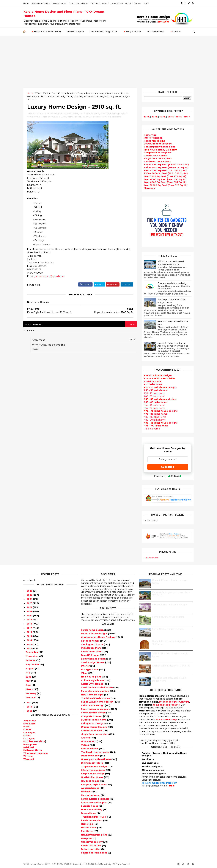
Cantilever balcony (92, 842)
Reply (35, 349)
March (29, 689)
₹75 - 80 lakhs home (156, 414)
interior (86, 666)
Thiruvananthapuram (35, 753)
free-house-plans (91, 677)
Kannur (28, 730)
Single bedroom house (94, 853)
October (31, 660)
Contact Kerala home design (172, 283)
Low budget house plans (158, 144)
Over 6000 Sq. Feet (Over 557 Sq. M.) (165, 182)
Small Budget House (93, 662)
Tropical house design (94, 767)
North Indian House (93, 777)
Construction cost (92, 731)
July (28, 673)
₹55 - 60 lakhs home (156, 402)
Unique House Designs (94, 727)
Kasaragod (29, 733)
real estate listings (167, 720)
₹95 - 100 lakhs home (156, 426)
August (30, 669)
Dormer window (91, 756)
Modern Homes (59, 3)
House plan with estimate (96, 759)
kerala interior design (94, 713)
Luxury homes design (56, 96)
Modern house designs (95, 634)
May (28, 681)
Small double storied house (97, 687)
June (29, 677)
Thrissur (28, 756)
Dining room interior (93, 763)
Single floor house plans (158, 159)
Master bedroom (91, 795)
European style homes (94, 785)
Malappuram (30, 744)
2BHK (155, 117)
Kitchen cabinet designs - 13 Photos (171, 666)
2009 (30, 711)
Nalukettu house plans (94, 835)
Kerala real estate (92, 846)
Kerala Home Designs (41, 3)
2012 (29, 649)
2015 (29, 636)
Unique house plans (155, 156)
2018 (29, 624)
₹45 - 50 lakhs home (155, 396)
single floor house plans (95, 734)
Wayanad (29, 759)
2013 (29, 644)
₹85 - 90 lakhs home (155, 420)
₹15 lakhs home (153, 381)
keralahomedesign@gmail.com (159, 783)
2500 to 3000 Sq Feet (46, 93)
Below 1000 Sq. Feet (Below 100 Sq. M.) (166, 165)
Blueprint (87, 838)
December (32, 652)
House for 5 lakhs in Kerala (171, 343)
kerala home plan (36, 96)
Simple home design (93, 774)
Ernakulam (29, 724)
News (146, 3)
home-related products (166, 705)
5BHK (179, 117)
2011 (29, 703)
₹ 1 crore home (152, 429)
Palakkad (29, 747)
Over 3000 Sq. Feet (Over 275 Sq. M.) (165, 176)
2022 (29, 607)
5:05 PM (132, 340)
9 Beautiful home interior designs (170, 605)
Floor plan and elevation (95, 691)
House (155, 141)
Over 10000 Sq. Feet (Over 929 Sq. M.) (166, 185)
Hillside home (89, 828)
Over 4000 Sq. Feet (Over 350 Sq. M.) (165, 179)
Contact (137, 3)
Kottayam (29, 738)
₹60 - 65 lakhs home (155, 405)
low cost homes (90, 781)
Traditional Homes (99, 3)
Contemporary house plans (160, 147)
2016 (29, 632)
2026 (30, 591)
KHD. (85, 864)
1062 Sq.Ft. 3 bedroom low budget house (171, 301)
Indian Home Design (75, 93)
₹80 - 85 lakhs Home (155, 417)
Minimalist (87, 792)
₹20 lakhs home (153, 384)
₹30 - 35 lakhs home (155, 390)
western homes (90, 788)
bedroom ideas (90, 749)
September (32, 665)
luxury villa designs (77, 96)
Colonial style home (93, 680)
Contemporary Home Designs (98, 637)
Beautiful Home (90, 655)
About (128, 3)
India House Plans (92, 648)
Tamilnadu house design (96, 752)
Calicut (41, 741)
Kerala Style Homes (92, 684)
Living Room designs (93, 723)
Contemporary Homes (79, 3)
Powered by (168, 476)
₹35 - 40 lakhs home (155, 393)
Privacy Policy (151, 558)
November (32, 656)
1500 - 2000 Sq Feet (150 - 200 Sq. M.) (165, 170)
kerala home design (96, 93)
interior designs (168, 702)
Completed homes (92, 716)
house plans (158, 153)
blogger (131, 324)
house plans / (161, 150)
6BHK (187, 117)
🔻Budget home (132, 32)
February (31, 693)
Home (26, 3)
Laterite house (90, 806)
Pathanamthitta (33, 750)
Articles (86, 738)
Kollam (27, 735)
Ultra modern (89, 741)
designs (153, 138)
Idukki (27, 727)
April (29, 685)
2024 (30, 599)
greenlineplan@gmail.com (49, 276)
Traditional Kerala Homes (96, 698)
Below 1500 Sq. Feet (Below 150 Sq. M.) (166, 167)
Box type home (90, 669)
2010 (29, 707)
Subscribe (168, 467)
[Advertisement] (108, 65)
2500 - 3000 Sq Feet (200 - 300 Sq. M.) (166, 173)
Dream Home (89, 813)
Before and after (91, 849)
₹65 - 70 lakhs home (155, 408)
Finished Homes (156, 32)
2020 (30, 616)
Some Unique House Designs (168, 629)
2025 (29, 595)
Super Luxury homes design (97, 702)
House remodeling (92, 810)
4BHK (61, 93)
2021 (29, 611)
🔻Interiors (175, 32)
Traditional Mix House (94, 817)
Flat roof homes (91, 641)
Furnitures (87, 831)
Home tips (87, 824)
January (30, 697)
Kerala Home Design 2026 (103, 32)
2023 (29, 603)
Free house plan (75, 32)
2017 (29, 628)
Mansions (149, 188)
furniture (184, 702)
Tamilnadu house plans (157, 162)
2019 (29, 620)
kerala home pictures (118, 93)
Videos (85, 745)
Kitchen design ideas (94, 770)
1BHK (147, 117)
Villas (84, 673)
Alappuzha (30, 721)
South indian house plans (96, 709)
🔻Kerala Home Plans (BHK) (46, 32)
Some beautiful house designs (168, 617)
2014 (29, 640)
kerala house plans (92, 820)
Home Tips (150, 135)
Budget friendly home (94, 720)
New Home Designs (97, 96)
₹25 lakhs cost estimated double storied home (171, 263)
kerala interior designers (95, 799)
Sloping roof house (92, 644)
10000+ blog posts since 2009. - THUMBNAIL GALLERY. (48, 864)
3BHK (163, 117)
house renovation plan (94, 802)
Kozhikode (30, 741)
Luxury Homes (116, 3)
